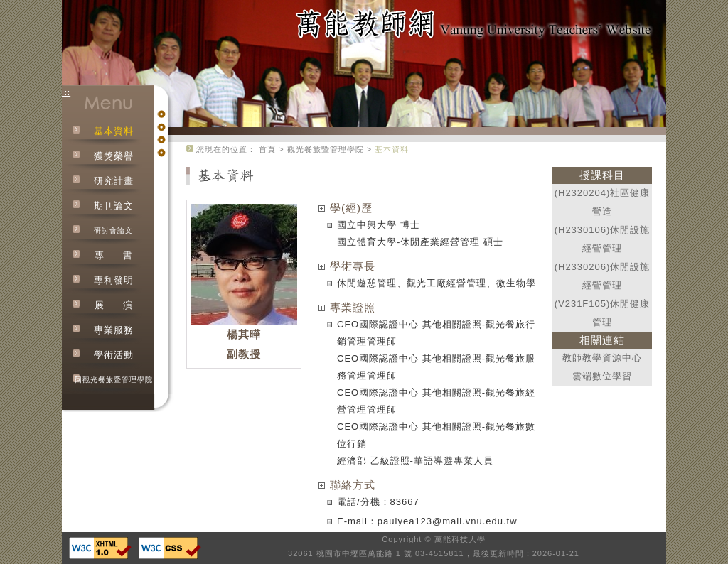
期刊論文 (114, 206)
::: (66, 92)
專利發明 (114, 280)
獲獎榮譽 (114, 156)
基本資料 (114, 131)
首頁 (267, 149)
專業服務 (114, 330)
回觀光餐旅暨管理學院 (114, 380)
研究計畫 (114, 181)
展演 (114, 305)
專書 (114, 255)
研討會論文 (113, 231)
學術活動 (114, 355)
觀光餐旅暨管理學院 (326, 149)
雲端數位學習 (602, 376)
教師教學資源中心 (602, 358)
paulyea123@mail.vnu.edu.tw (448, 521)
